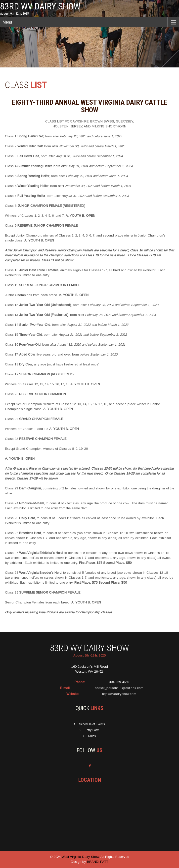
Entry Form (92, 730)
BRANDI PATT (98, 862)
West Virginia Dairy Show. (81, 857)
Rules (92, 736)
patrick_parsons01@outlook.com (119, 688)
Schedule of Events (92, 724)
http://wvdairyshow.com (119, 694)
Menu (7, 22)
